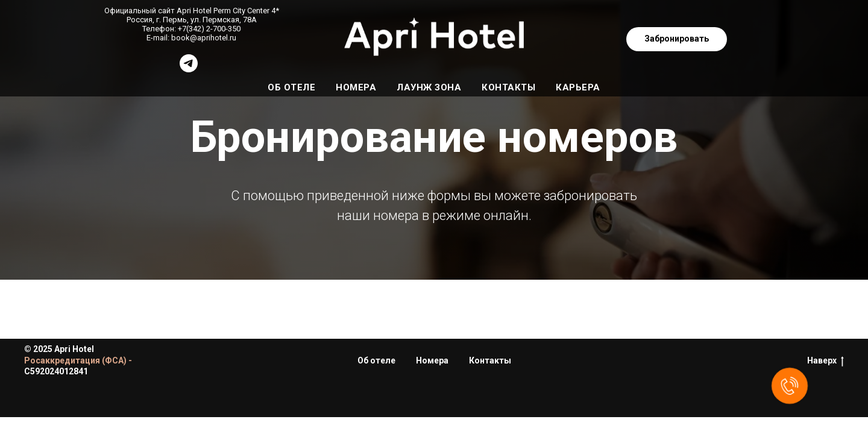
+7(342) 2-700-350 (209, 29)
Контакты (508, 87)
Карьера (578, 87)
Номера (356, 87)
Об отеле (291, 87)
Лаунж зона (429, 87)
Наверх (826, 361)
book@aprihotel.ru (204, 38)
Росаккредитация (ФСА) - (78, 360)
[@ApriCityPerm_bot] (189, 69)
